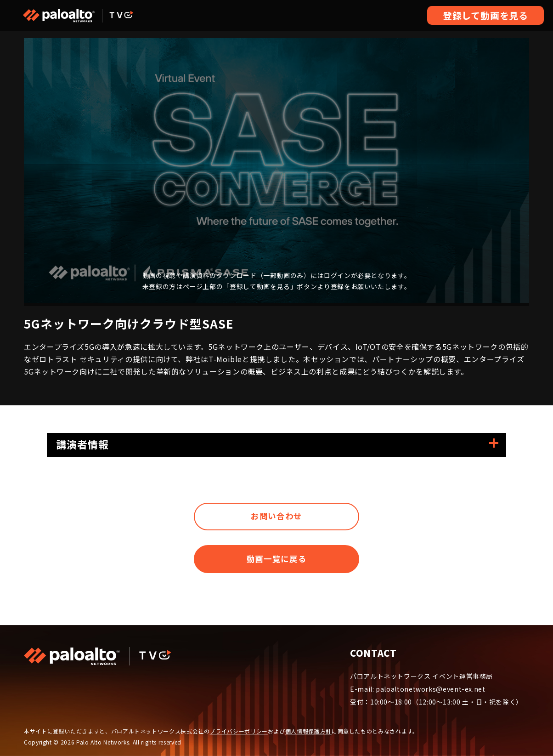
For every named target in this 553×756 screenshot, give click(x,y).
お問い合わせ (276, 518)
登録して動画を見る (485, 15)
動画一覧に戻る (276, 565)
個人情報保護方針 (308, 731)
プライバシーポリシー (238, 731)
